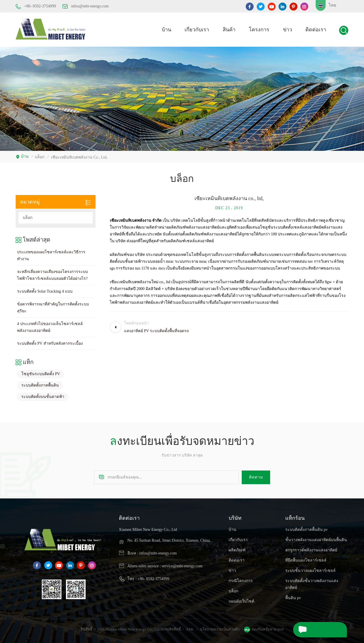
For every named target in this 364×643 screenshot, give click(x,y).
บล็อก (28, 216)
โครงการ (259, 29)
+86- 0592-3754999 (36, 7)
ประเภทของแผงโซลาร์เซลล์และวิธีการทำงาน (51, 254)
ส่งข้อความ (308, 630)
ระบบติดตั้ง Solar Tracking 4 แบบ (45, 290)
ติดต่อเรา (316, 29)
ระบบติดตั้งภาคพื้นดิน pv (307, 528)
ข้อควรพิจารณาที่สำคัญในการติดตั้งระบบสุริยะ (53, 306)
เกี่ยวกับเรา (197, 29)
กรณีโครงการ (241, 580)
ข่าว (288, 29)
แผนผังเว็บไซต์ (241, 600)
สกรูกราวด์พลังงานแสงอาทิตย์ (311, 549)
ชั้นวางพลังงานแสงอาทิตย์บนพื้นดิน (316, 539)
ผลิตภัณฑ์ (237, 549)
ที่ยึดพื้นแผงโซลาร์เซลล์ (306, 559)
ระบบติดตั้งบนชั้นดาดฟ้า (43, 396)
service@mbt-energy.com (182, 565)
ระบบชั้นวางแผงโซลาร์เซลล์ (310, 569)
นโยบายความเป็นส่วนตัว (220, 628)
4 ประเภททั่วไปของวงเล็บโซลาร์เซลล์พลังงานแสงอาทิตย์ (50, 326)
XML (190, 628)
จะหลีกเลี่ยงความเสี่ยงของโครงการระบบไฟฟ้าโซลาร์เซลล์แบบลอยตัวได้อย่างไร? (52, 274)
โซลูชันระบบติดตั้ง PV (41, 373)
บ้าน (167, 29)
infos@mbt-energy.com (86, 6)
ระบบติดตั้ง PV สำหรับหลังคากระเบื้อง (50, 342)
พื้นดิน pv (293, 597)
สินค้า (229, 29)
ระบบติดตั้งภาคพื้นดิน (40, 384)
